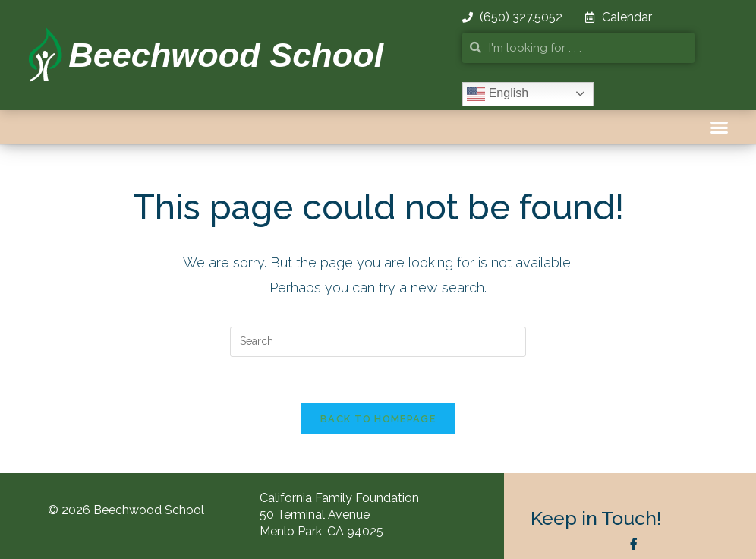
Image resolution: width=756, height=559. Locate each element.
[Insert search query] (378, 342)
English (498, 94)
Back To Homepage (378, 419)
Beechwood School (226, 55)
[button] (720, 128)
